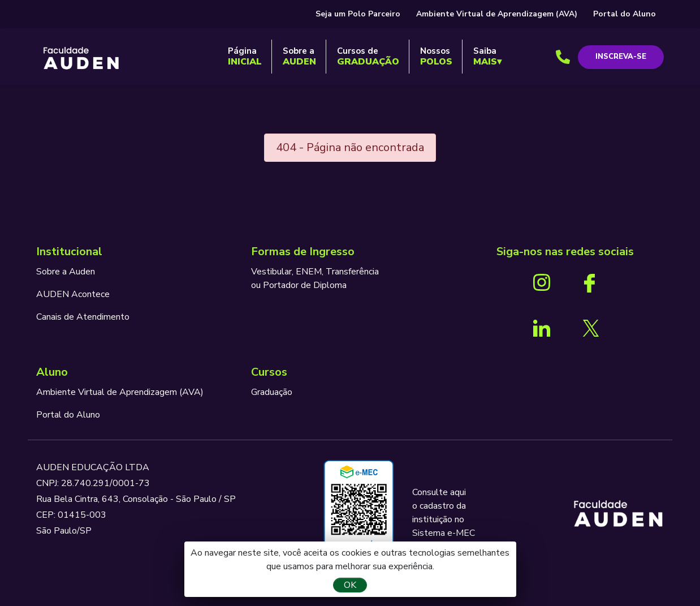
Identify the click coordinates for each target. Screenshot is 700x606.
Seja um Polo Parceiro (358, 14)
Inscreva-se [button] (621, 57)
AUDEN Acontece (73, 294)
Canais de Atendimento (83, 317)
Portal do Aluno (625, 14)
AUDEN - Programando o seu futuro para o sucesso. (81, 59)
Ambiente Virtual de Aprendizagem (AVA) (497, 14)
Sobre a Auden (66, 272)
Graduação (272, 392)
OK (350, 585)
